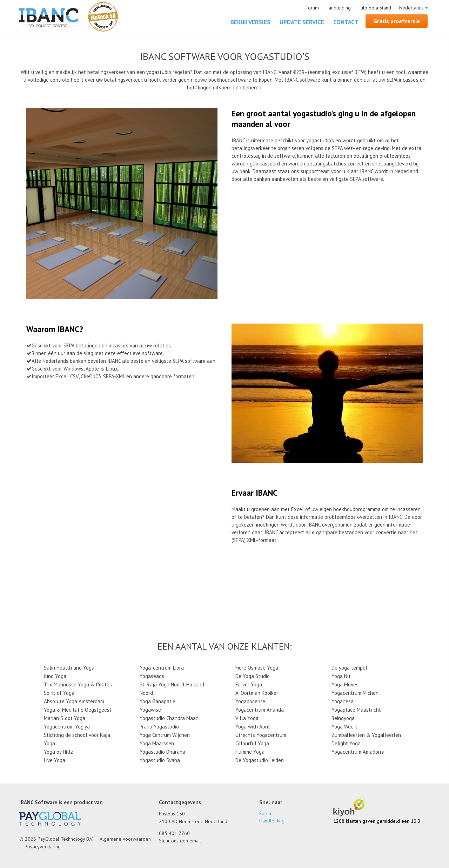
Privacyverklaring (43, 847)
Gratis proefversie (397, 21)
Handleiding (338, 8)
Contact (346, 22)
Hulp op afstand (374, 8)
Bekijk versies (250, 22)
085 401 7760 (174, 833)
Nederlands (411, 8)
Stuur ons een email (180, 841)
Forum (312, 8)
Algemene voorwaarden (125, 839)
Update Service (302, 22)
